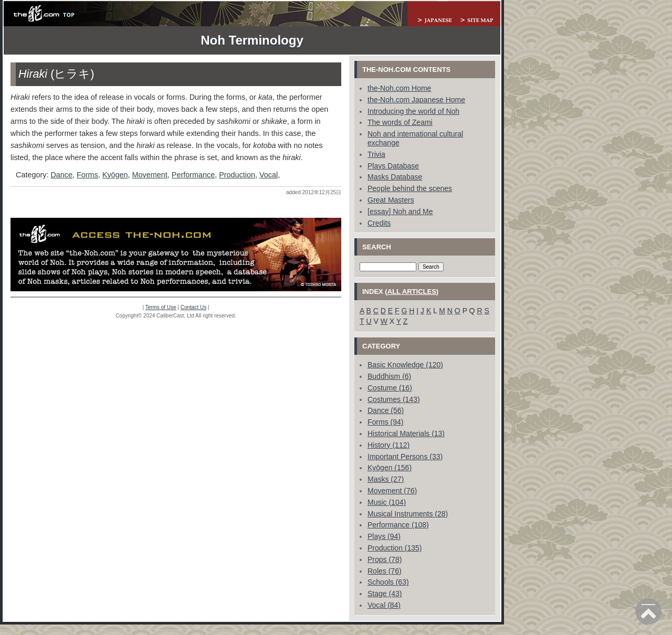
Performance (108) (398, 525)
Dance (61, 175)
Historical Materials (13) (406, 433)
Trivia (376, 154)
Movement (150, 175)
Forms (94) (385, 422)
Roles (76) (385, 571)
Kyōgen (115, 175)
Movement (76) (392, 491)
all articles (412, 292)
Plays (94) (384, 536)
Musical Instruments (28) (408, 514)
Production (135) (395, 548)
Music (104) (387, 502)
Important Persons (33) (405, 457)
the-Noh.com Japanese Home (416, 100)
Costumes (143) (394, 399)
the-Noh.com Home (399, 88)
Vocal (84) (384, 605)
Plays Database (393, 166)
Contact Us (193, 307)
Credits (379, 223)
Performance (193, 175)
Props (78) (385, 559)
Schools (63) (388, 582)
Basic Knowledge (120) (405, 365)
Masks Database (395, 177)
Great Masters (391, 200)
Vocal (269, 175)
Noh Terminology (252, 40)
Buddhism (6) (389, 376)
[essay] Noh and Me (400, 211)
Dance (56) (386, 410)
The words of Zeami (400, 122)
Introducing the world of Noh (413, 111)
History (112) (388, 445)
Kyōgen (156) (390, 468)
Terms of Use (161, 307)
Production (237, 175)
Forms (87, 175)
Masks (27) (386, 479)
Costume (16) (390, 388)
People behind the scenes (410, 188)
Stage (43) (385, 594)
